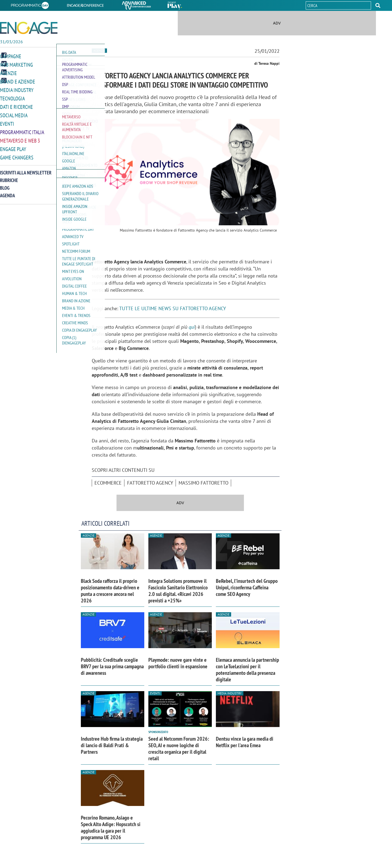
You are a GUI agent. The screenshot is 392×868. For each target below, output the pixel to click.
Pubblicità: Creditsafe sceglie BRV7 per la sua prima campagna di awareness (112, 666)
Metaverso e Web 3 (19, 138)
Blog (5, 185)
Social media (13, 114)
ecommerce (108, 483)
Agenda (7, 193)
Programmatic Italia (21, 130)
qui (192, 327)
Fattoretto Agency (150, 483)
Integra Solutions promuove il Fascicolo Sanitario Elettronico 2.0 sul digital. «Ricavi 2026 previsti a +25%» (178, 591)
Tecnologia (12, 98)
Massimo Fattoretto (203, 483)
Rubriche (9, 177)
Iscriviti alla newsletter (26, 170)
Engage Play (12, 147)
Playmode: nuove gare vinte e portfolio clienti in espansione (178, 663)
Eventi (7, 122)
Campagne (10, 57)
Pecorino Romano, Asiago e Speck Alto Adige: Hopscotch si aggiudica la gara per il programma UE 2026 (111, 827)
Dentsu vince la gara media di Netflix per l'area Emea (245, 742)
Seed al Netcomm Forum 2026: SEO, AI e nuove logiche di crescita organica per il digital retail (179, 749)
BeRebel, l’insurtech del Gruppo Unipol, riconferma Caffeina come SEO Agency (247, 587)
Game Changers (16, 155)
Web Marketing (15, 65)
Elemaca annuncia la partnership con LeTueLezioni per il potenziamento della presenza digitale (247, 670)
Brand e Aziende (16, 81)
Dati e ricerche (15, 106)
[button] (378, 5)
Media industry (230, 693)
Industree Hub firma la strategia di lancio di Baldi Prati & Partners (112, 745)
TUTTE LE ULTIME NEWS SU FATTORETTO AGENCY (173, 308)
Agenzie (8, 73)
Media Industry (16, 89)
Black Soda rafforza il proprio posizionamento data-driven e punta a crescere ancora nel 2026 (110, 591)
